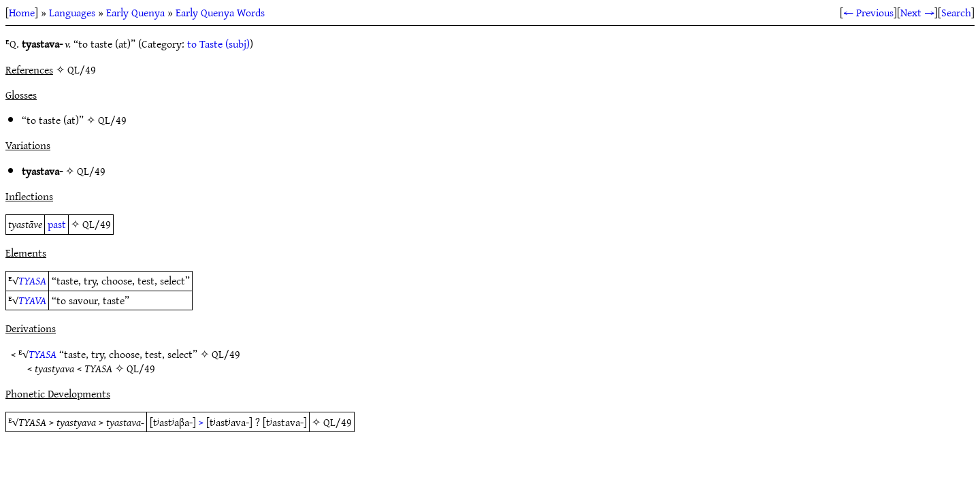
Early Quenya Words (220, 12)
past (57, 224)
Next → (917, 12)
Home (22, 12)
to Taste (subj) (218, 44)
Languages (72, 12)
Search (956, 12)
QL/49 (112, 120)
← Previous (868, 12)
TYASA (32, 280)
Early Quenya (135, 12)
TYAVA (32, 300)
